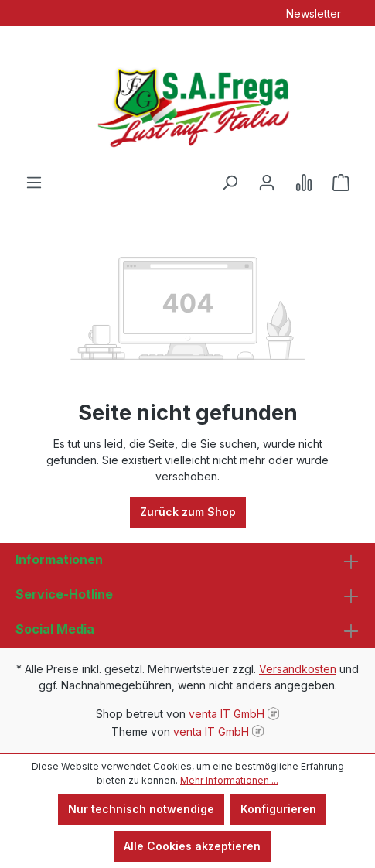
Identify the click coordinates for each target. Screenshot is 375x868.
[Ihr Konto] (267, 183)
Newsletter (314, 14)
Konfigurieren (278, 809)
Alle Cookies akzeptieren (192, 846)
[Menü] (34, 183)
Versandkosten (298, 669)
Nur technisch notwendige (141, 809)
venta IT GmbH (227, 714)
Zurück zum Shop (188, 512)
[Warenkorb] (341, 183)
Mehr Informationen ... (229, 780)
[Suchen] (230, 183)
